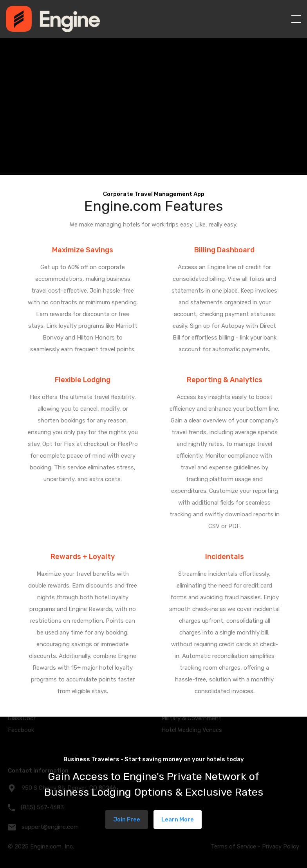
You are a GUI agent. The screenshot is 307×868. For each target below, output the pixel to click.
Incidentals (225, 557)
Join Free (127, 819)
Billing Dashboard (224, 250)
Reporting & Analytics (225, 380)
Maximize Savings (83, 250)
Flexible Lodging (83, 380)
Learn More (178, 819)
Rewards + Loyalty (83, 557)
